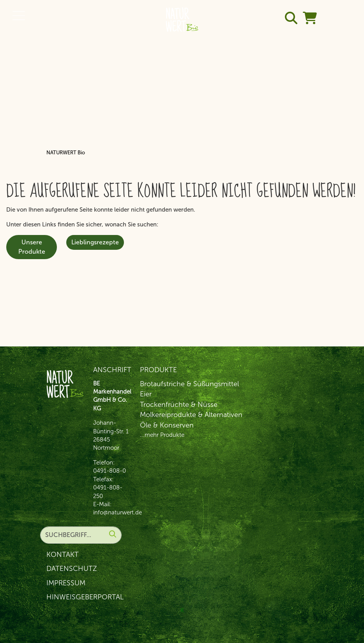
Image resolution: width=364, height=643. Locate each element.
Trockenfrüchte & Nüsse (179, 405)
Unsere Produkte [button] (32, 247)
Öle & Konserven (167, 425)
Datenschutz (72, 569)
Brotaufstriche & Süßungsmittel (189, 384)
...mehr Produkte (162, 435)
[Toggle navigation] (19, 16)
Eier (146, 394)
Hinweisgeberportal (85, 597)
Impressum (66, 583)
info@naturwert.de (118, 512)
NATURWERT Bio (66, 153)
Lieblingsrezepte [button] (95, 242)
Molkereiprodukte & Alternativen (191, 415)
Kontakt (63, 555)
